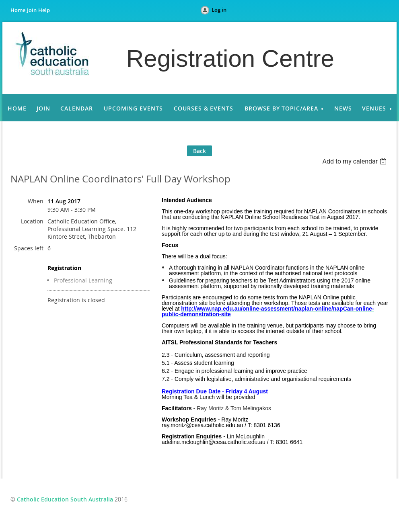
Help (44, 10)
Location (32, 221)
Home (18, 10)
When (36, 201)
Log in (219, 10)
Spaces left (29, 248)
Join (32, 10)
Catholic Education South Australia (65, 499)
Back (199, 151)
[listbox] (355, 161)
